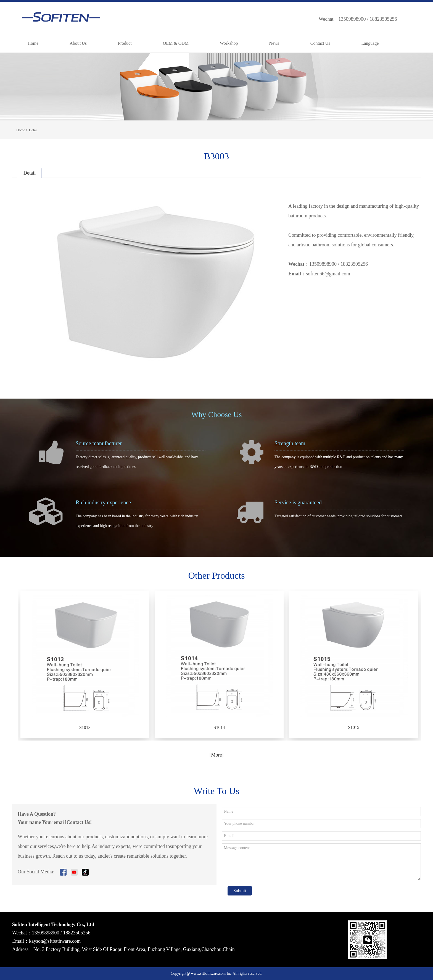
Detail (30, 173)
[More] (217, 755)
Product (125, 43)
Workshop (229, 43)
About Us (78, 43)
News (274, 43)
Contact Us (320, 43)
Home (33, 43)
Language (370, 43)
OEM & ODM (176, 43)
